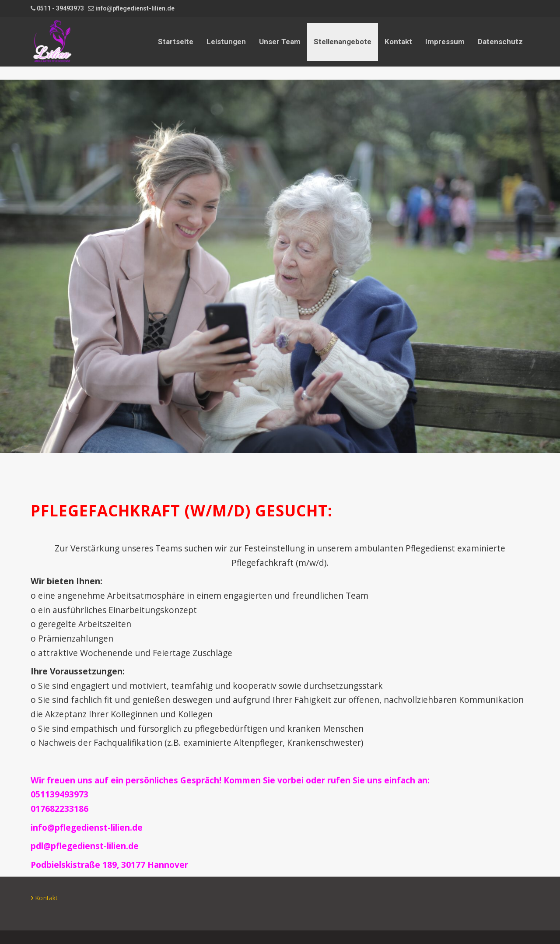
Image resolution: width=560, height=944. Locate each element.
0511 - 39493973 (60, 8)
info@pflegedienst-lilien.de (135, 8)
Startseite (176, 42)
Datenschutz (500, 42)
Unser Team (280, 42)
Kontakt (398, 42)
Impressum (445, 42)
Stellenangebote (343, 42)
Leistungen (226, 42)
